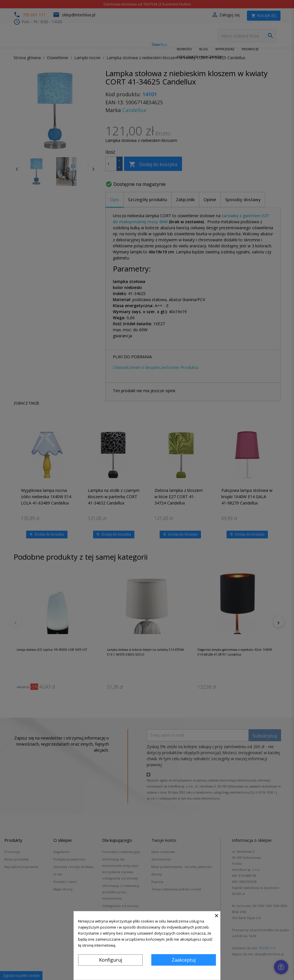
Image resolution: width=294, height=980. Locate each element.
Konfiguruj (111, 960)
